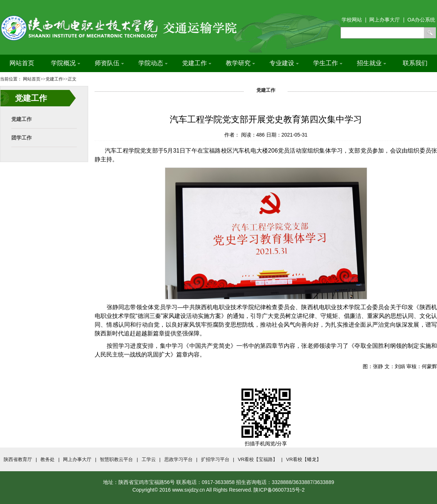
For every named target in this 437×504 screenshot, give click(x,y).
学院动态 (153, 63)
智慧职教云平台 (116, 459)
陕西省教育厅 (18, 459)
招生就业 (371, 63)
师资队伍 (109, 63)
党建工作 (197, 63)
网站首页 (22, 63)
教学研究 (240, 63)
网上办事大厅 (77, 459)
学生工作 (328, 63)
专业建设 (284, 63)
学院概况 (66, 63)
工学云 (149, 459)
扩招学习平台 (215, 459)
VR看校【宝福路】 (258, 459)
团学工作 (21, 138)
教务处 (48, 459)
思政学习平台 (178, 459)
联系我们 (415, 63)
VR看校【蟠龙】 (304, 459)
